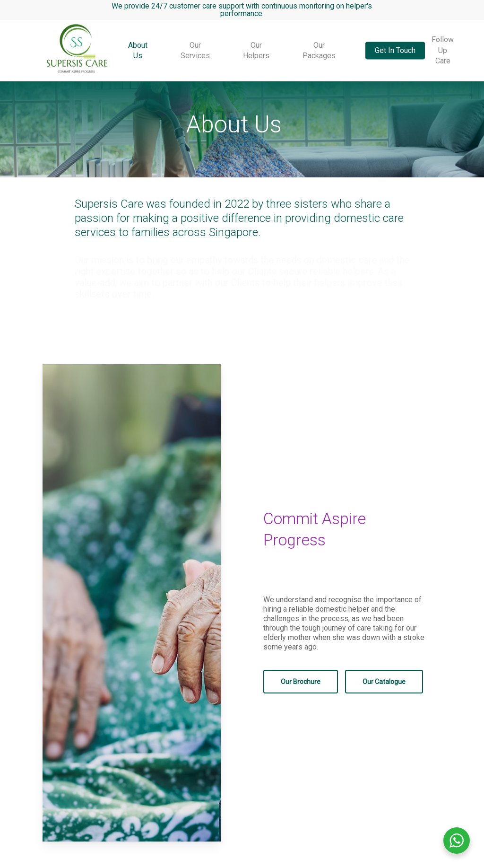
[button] (301, 682)
